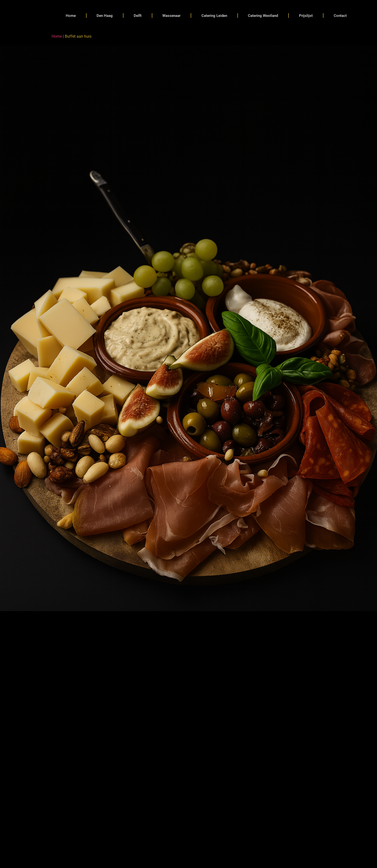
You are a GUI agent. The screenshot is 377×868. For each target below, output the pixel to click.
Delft (138, 16)
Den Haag (105, 16)
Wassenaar (171, 16)
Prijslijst (306, 16)
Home (71, 16)
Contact (340, 16)
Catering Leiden (214, 16)
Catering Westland (263, 16)
